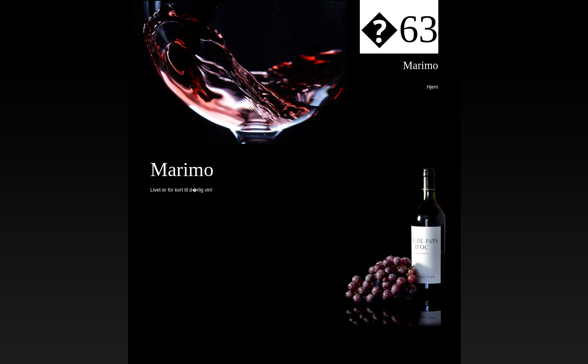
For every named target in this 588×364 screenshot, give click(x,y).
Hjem (432, 87)
